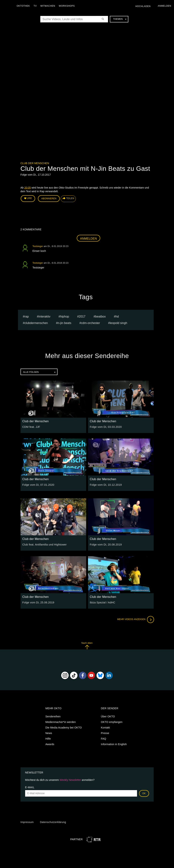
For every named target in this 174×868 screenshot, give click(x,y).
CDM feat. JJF (31, 427)
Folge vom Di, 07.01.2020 (38, 484)
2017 (82, 316)
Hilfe (48, 738)
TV (36, 6)
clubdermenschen (36, 323)
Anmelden (88, 238)
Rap (27, 316)
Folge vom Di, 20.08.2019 (105, 544)
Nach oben (87, 645)
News (49, 733)
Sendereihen (53, 716)
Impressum (27, 822)
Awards (50, 744)
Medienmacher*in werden (61, 722)
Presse (105, 733)
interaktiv (44, 316)
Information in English (114, 744)
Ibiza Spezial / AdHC (102, 602)
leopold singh (119, 323)
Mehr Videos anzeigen (135, 619)
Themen (120, 19)
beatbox (100, 316)
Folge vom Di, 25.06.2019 (38, 602)
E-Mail (30, 787)
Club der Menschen (35, 163)
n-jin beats (65, 323)
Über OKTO (108, 716)
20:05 (28, 188)
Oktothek (24, 6)
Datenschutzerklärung (53, 822)
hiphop (65, 316)
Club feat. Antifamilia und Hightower (44, 544)
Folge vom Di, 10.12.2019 (105, 484)
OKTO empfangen (112, 722)
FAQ (104, 738)
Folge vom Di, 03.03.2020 (105, 427)
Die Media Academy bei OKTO (64, 727)
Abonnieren (49, 198)
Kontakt (105, 727)
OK (144, 793)
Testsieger (38, 246)
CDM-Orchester (90, 323)
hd (117, 316)
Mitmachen (49, 6)
